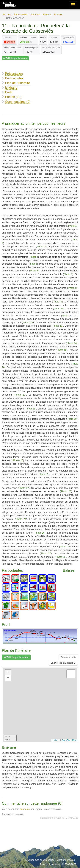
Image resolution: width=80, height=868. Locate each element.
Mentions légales (66, 860)
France (58, 14)
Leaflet (55, 740)
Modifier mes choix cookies (40, 860)
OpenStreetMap (69, 740)
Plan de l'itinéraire (18, 83)
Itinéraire (11, 88)
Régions (35, 14)
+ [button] (8, 673)
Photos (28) (13, 97)
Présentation (14, 74)
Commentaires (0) (18, 102)
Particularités (14, 78)
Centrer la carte (68, 657)
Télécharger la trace (15, 58)
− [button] (8, 678)
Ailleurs (47, 14)
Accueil (7, 14)
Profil (9, 92)
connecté (25, 809)
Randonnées (21, 14)
